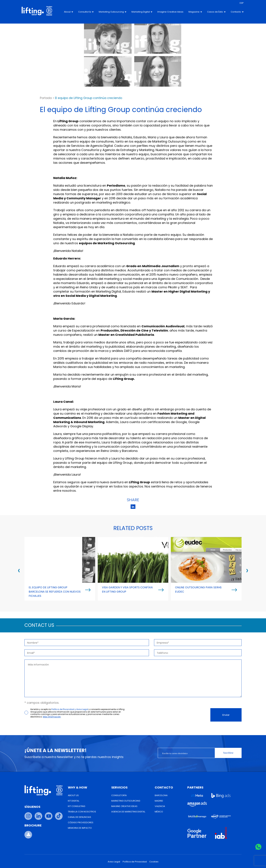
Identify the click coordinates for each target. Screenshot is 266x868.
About (64, 12)
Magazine (191, 12)
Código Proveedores (81, 822)
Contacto (233, 12)
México (159, 812)
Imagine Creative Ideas (162, 12)
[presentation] (19, 570)
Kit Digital (74, 801)
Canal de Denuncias (79, 817)
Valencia (160, 806)
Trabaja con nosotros (82, 812)
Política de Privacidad (135, 862)
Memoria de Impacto (80, 828)
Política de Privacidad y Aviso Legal (70, 709)
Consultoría (82, 12)
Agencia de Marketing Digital (128, 812)
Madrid (159, 801)
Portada (46, 98)
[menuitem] (237, 3)
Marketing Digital (137, 12)
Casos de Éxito (212, 12)
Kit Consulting (77, 806)
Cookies (154, 862)
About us (73, 795)
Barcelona (161, 795)
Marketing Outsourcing (108, 12)
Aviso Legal (114, 862)
